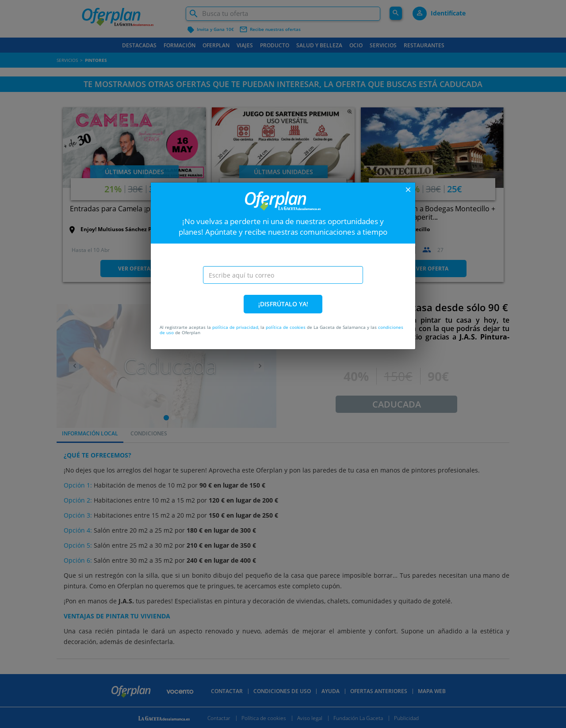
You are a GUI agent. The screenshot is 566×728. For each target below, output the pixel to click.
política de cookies (286, 327)
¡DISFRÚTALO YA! (283, 304)
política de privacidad (235, 327)
